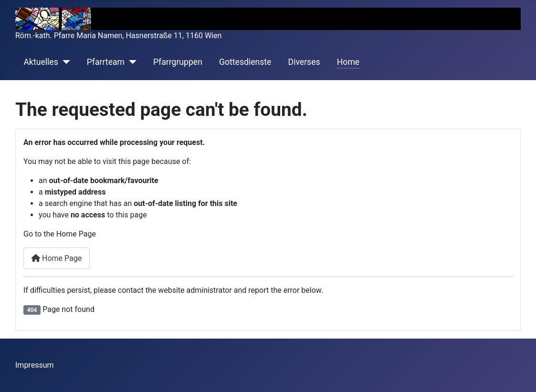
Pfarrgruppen (178, 62)
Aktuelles (41, 62)
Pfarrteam (106, 62)
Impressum (35, 365)
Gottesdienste (245, 62)
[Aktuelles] (64, 62)
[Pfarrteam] (131, 62)
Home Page (57, 258)
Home (348, 62)
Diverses (304, 62)
